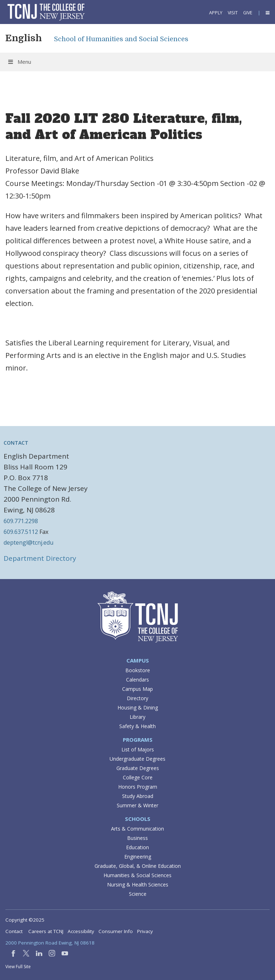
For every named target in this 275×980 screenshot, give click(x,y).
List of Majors (138, 749)
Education (137, 847)
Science (138, 894)
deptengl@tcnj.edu (28, 542)
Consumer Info (116, 931)
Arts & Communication (137, 829)
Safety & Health (137, 726)
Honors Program (138, 787)
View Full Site (18, 967)
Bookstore (138, 670)
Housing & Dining (138, 707)
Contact (14, 931)
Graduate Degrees (138, 768)
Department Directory (40, 558)
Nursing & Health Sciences (138, 885)
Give (248, 13)
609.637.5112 (21, 532)
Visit (233, 13)
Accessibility (81, 931)
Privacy (145, 931)
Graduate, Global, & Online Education (138, 866)
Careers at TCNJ (46, 931)
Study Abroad (138, 796)
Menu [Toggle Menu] (19, 62)
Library (137, 717)
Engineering (138, 857)
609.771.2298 (21, 521)
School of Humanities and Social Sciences (121, 39)
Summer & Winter (137, 805)
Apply (216, 13)
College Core (138, 777)
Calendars (137, 680)
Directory (137, 698)
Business (137, 838)
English (24, 38)
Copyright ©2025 (25, 920)
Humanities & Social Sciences (137, 875)
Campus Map (137, 689)
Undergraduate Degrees (137, 759)
